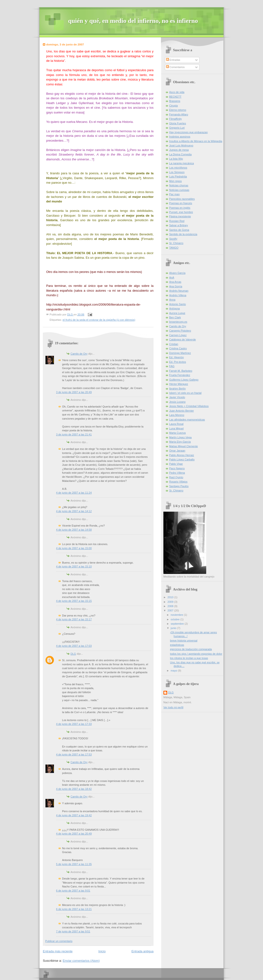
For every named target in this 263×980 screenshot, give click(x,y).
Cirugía (173, 106)
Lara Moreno (177, 415)
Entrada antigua (142, 951)
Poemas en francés (181, 203)
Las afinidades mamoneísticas (187, 420)
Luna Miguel (176, 428)
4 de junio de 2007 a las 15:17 (74, 619)
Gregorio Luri (177, 128)
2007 (171, 610)
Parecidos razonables (182, 199)
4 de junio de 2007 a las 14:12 (74, 511)
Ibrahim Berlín (177, 389)
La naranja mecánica (182, 163)
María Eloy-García (180, 442)
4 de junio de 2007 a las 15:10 (74, 566)
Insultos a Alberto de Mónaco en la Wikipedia (196, 141)
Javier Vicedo (177, 397)
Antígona (174, 308)
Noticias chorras (179, 185)
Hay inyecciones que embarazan (188, 132)
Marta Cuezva (177, 433)
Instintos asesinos (180, 137)
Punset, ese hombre (181, 212)
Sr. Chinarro (176, 243)
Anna (172, 300)
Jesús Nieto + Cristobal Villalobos (189, 406)
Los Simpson (177, 172)
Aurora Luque (177, 313)
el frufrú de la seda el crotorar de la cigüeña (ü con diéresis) (99, 320)
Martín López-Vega (180, 437)
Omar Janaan (177, 451)
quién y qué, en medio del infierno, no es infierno (133, 21)
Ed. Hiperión (176, 357)
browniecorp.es (178, 322)
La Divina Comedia (180, 154)
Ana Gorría (176, 286)
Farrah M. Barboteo (181, 371)
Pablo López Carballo (182, 459)
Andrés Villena (178, 295)
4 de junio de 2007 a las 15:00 (74, 548)
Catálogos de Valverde (183, 339)
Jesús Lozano (177, 402)
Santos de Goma (179, 230)
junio (174, 628)
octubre (175, 619)
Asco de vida (177, 92)
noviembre (177, 615)
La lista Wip (176, 159)
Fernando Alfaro (179, 114)
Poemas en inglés (180, 208)
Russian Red (177, 221)
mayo (174, 671)
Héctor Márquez (179, 384)
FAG (172, 366)
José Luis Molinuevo (181, 145)
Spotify (173, 239)
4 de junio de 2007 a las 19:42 (74, 815)
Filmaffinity (176, 119)
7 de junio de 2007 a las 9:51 (73, 931)
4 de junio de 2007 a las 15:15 (74, 601)
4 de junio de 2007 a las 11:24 (74, 493)
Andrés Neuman (179, 291)
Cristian (174, 344)
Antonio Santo (177, 304)
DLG (73, 654)
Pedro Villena (177, 473)
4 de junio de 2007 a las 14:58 (74, 530)
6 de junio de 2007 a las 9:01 (73, 891)
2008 (171, 606)
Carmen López (178, 335)
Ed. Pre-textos (178, 362)
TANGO (174, 248)
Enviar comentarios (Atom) (81, 961)
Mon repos (175, 181)
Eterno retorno (178, 110)
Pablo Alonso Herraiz (182, 455)
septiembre (178, 624)
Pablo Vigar (176, 464)
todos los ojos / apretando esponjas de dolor (196, 654)
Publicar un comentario (59, 941)
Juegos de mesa (179, 150)
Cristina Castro (178, 348)
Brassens (175, 101)
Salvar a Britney (179, 225)
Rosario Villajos (178, 482)
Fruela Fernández (180, 375)
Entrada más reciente (58, 951)
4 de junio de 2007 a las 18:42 (74, 789)
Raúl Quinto (176, 477)
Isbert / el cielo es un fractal (185, 393)
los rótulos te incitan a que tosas (189, 658)
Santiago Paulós (179, 486)
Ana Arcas (175, 282)
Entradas (173, 60)
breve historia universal (184, 641)
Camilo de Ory (79, 354)
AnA (172, 277)
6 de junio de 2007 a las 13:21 (74, 909)
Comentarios (175, 67)
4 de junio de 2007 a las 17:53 (74, 754)
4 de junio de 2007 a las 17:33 (74, 724)
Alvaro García (177, 273)
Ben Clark (175, 317)
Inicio (102, 951)
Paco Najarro (177, 468)
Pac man (174, 194)
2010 (171, 597)
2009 (171, 602)
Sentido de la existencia (183, 234)
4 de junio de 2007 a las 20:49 (74, 834)
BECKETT (175, 97)
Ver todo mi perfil (173, 707)
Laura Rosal (176, 424)
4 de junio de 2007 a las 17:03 (74, 646)
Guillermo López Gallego (184, 380)
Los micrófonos (178, 168)
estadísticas (177, 645)
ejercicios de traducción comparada (191, 649)
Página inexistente (180, 216)
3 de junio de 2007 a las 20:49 (74, 392)
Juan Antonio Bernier (182, 411)
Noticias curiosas (179, 190)
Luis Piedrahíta (178, 176)
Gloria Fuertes (178, 123)
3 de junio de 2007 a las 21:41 (74, 434)
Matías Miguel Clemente (183, 446)
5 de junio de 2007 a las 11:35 (74, 864)
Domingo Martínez (180, 353)
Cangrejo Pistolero (180, 331)
